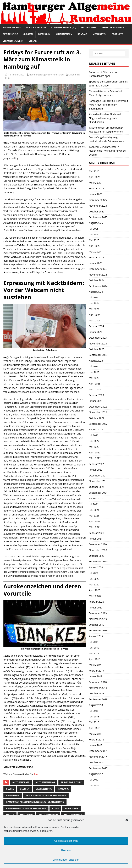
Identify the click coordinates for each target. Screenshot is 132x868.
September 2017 (98, 768)
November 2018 (98, 688)
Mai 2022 (94, 447)
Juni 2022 (94, 441)
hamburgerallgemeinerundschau (46, 75)
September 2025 (98, 217)
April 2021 (95, 521)
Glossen (28, 34)
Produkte (117, 34)
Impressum (44, 34)
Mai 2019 (94, 653)
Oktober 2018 (97, 693)
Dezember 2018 (98, 682)
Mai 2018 (94, 722)
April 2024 (95, 315)
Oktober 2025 (97, 211)
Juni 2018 (94, 716)
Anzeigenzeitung (45, 782)
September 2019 (98, 630)
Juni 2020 (94, 579)
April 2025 (95, 246)
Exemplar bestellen (113, 27)
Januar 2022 (96, 470)
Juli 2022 (94, 435)
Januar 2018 (96, 745)
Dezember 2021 (98, 476)
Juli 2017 (94, 780)
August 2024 (96, 292)
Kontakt (82, 34)
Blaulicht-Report (36, 27)
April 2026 (95, 177)
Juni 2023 (94, 372)
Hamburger (13, 795)
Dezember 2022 (98, 407)
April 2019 (95, 659)
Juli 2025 (94, 229)
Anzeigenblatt (21, 782)
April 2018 (95, 728)
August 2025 (96, 223)
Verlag (33, 41)
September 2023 (98, 355)
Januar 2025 (96, 263)
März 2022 (95, 458)
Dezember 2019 (98, 613)
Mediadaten (100, 34)
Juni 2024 (94, 303)
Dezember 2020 (98, 544)
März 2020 (95, 596)
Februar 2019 (96, 671)
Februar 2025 (96, 257)
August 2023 (96, 361)
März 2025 (95, 252)
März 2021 (95, 527)
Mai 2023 (94, 378)
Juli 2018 (94, 711)
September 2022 (98, 424)
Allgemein (75, 75)
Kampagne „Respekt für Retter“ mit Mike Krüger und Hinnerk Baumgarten (108, 105)
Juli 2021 (94, 504)
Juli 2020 (94, 573)
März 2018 (95, 734)
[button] (127, 820)
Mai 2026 (94, 171)
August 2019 (96, 636)
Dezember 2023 (98, 338)
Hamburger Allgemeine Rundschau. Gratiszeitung (35, 802)
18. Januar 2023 (16, 75)
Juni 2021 (94, 510)
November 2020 (98, 550)
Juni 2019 (94, 648)
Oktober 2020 (97, 556)
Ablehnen (66, 850)
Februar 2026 (96, 188)
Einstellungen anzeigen (66, 860)
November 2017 (98, 757)
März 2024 (95, 320)
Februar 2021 (96, 533)
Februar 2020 (96, 602)
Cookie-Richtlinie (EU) (64, 27)
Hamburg (63, 789)
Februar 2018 (96, 740)
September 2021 (98, 493)
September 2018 (98, 699)
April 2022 (95, 452)
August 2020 (96, 567)
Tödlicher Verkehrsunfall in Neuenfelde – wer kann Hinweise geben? (107, 151)
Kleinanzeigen (64, 34)
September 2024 (98, 286)
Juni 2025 (94, 234)
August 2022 (96, 429)
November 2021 (98, 481)
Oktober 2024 (97, 280)
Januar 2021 (96, 539)
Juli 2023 (94, 366)
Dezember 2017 (98, 751)
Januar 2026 (96, 194)
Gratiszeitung (44, 789)
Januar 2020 (96, 608)
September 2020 (98, 561)
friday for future (71, 782)
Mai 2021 (94, 516)
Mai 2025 (94, 240)
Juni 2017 (94, 785)
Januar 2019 (96, 676)
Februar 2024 (96, 326)
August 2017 (96, 774)
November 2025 (98, 206)
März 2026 (95, 183)
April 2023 (95, 384)
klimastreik (72, 808)
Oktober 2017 (97, 762)
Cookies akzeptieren (66, 841)
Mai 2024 (94, 309)
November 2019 (98, 619)
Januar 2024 (96, 332)
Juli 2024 (94, 297)
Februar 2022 (96, 464)
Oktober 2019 (97, 625)
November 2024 (98, 275)
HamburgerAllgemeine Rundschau (26, 808)
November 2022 (98, 412)
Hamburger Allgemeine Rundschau (46, 795)
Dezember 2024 (98, 269)
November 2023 (98, 344)
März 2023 (95, 389)
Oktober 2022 (97, 418)
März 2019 (95, 665)
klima (55, 808)
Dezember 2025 (98, 200)
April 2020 (95, 590)
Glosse (10, 789)
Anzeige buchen (12, 27)
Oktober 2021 (97, 487)
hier (36, 774)
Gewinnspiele (10, 34)
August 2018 (96, 705)
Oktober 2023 (97, 349)
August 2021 (96, 498)
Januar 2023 (96, 401)
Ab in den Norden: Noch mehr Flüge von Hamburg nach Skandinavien (106, 118)
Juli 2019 (94, 642)
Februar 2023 (96, 395)
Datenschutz (89, 27)
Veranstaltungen (13, 41)
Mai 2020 (94, 584)
